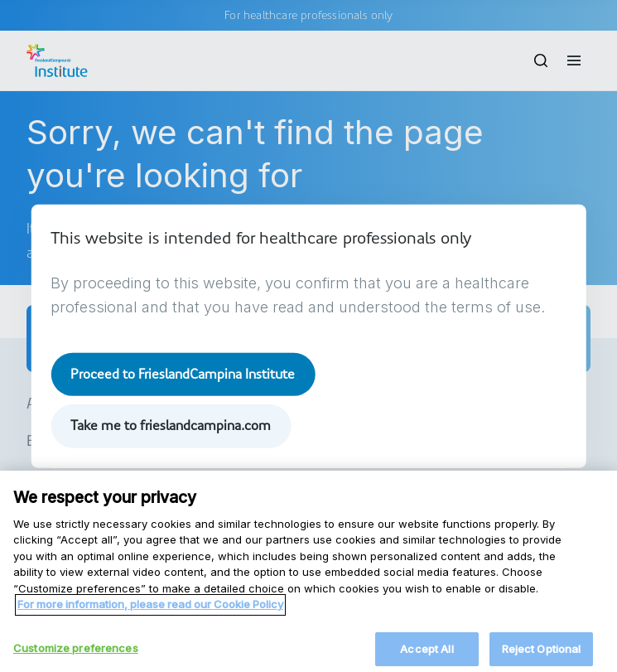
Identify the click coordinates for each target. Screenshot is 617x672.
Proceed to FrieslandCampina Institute (183, 374)
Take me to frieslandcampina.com (171, 425)
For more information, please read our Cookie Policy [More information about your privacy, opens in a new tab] (150, 615)
